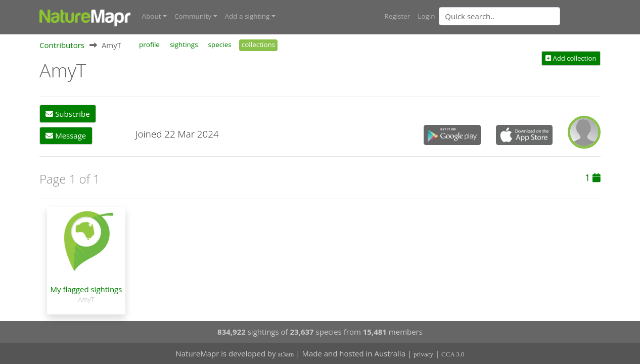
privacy (423, 354)
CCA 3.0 (453, 354)
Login (426, 16)
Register (397, 16)
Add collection (571, 58)
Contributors (62, 45)
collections (259, 44)
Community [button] (193, 16)
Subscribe (67, 114)
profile (149, 44)
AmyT (86, 300)
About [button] (152, 16)
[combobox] (520, 16)
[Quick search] (499, 16)
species (220, 44)
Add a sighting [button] (247, 16)
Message (66, 135)
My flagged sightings (86, 289)
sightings (184, 44)
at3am (286, 354)
